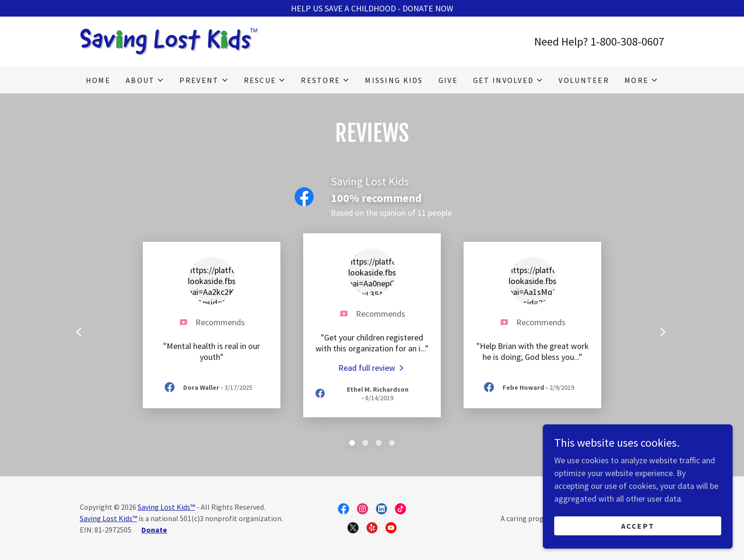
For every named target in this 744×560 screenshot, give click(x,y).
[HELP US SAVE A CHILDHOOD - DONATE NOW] (372, 8)
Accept (638, 526)
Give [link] (448, 80)
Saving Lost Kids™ (166, 507)
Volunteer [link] (584, 80)
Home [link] (98, 80)
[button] (145, 80)
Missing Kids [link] (394, 80)
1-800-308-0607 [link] (627, 41)
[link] (169, 41)
